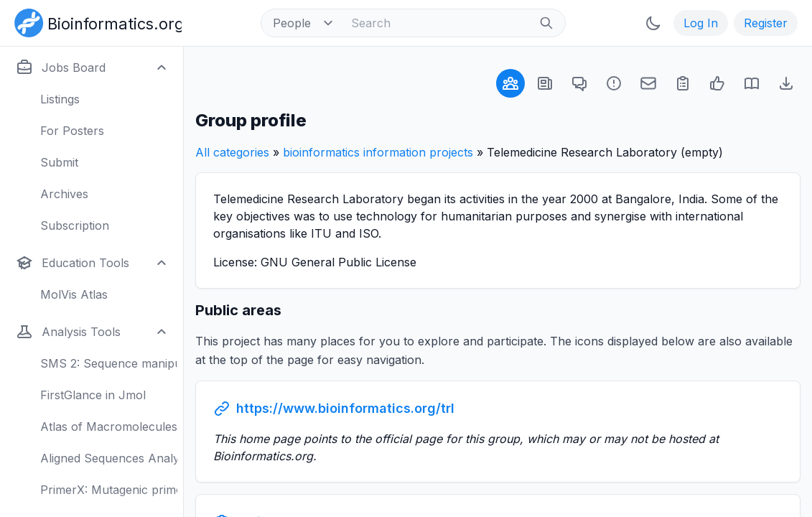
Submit (59, 162)
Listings (60, 99)
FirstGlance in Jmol (93, 395)
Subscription (75, 225)
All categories (232, 152)
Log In (701, 23)
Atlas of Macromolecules (109, 427)
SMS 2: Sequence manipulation (109, 363)
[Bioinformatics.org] (95, 22)
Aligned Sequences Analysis (109, 458)
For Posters (72, 131)
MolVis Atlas (74, 294)
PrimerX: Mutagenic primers (109, 490)
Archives (64, 194)
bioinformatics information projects (378, 152)
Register (766, 23)
